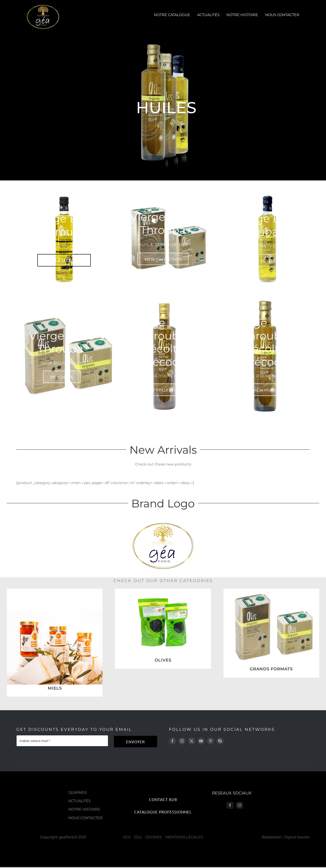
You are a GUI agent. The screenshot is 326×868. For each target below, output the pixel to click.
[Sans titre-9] (55, 590)
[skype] (220, 741)
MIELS (55, 688)
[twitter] (192, 741)
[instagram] (182, 741)
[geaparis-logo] (43, 6)
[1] (271, 590)
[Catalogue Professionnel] (163, 812)
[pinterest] (211, 741)
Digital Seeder (297, 837)
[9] (163, 590)
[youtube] (201, 741)
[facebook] (173, 741)
